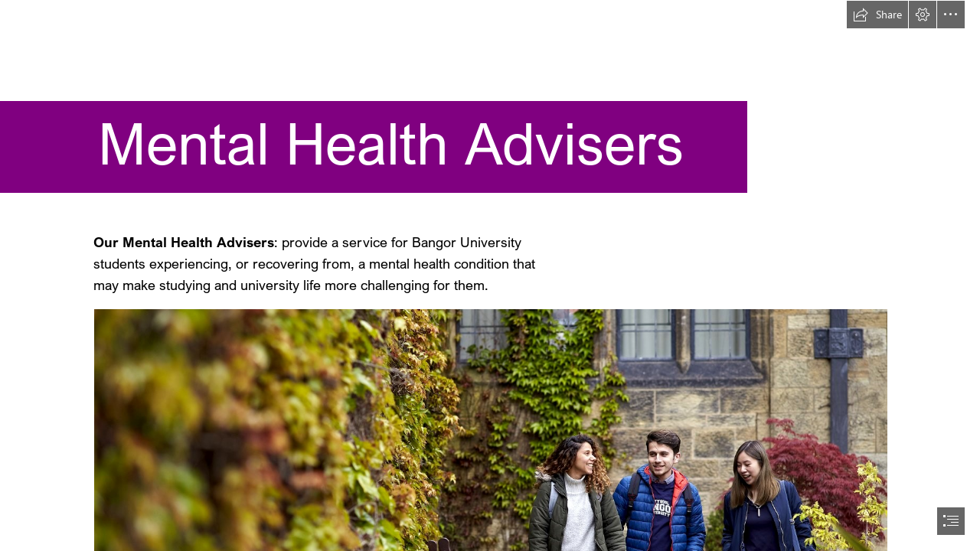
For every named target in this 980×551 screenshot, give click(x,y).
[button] (877, 15)
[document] (490, 275)
